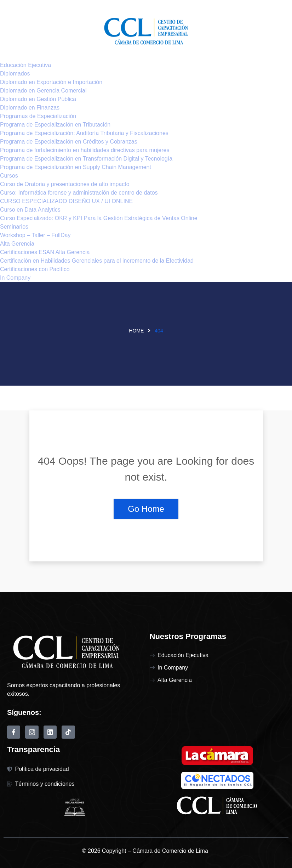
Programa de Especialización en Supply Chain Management (76, 167)
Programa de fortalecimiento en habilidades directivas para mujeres (85, 150)
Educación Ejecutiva (25, 65)
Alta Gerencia (17, 244)
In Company (15, 278)
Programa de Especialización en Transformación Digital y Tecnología (86, 159)
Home (136, 331)
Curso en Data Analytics (30, 210)
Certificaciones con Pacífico (35, 269)
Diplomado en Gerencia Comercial (43, 91)
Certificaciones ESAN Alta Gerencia (45, 252)
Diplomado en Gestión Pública (38, 99)
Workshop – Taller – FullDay (35, 235)
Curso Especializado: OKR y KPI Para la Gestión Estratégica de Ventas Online (99, 218)
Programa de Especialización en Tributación (55, 125)
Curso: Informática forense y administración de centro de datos (79, 193)
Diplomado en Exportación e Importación (51, 82)
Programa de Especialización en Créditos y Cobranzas (69, 142)
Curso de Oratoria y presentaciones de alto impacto (65, 184)
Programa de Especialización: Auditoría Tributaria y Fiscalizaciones (84, 133)
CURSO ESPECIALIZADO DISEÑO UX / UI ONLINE (66, 201)
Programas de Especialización (38, 116)
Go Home (146, 509)
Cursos (9, 176)
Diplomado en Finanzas (30, 108)
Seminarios (14, 227)
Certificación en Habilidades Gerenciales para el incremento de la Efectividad (97, 261)
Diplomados (15, 74)
